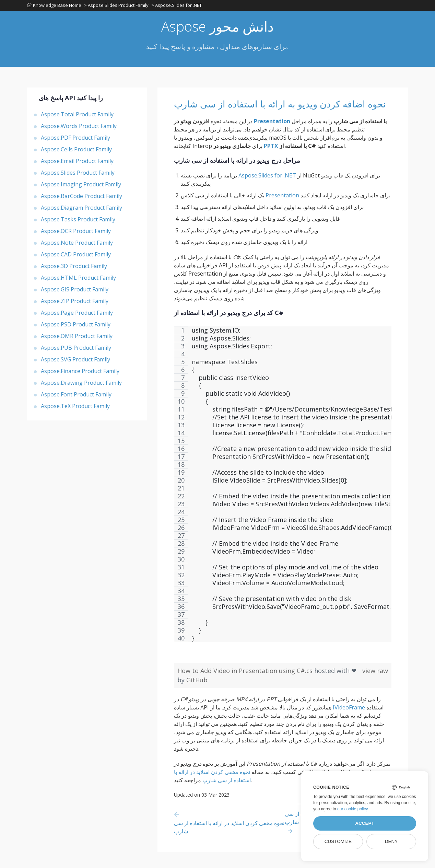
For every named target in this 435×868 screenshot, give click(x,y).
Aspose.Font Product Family (76, 396)
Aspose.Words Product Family (79, 128)
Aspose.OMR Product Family (77, 338)
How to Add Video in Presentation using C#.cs (246, 687)
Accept (365, 823)
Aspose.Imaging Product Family (81, 186)
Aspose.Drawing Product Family (81, 385)
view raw (375, 687)
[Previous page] (229, 839)
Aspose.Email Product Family (77, 163)
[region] (283, 504)
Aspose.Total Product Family (77, 116)
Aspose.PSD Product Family (76, 326)
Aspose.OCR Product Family (76, 233)
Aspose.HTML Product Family (78, 280)
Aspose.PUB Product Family (76, 350)
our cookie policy (352, 809)
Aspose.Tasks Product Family (78, 221)
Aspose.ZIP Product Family (75, 303)
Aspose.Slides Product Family (78, 175)
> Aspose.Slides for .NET (178, 7)
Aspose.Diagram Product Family (81, 210)
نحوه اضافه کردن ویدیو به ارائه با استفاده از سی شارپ (278, 112)
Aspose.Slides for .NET (267, 192)
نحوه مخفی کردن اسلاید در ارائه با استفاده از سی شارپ (212, 792)
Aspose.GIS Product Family (75, 291)
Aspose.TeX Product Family (75, 408)
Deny (391, 841)
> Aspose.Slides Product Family (117, 7)
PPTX (271, 162)
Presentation (272, 137)
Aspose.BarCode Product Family (81, 198)
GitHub (197, 696)
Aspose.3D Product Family (74, 268)
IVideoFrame (349, 724)
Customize (338, 841)
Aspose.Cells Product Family (76, 151)
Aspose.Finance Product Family (80, 373)
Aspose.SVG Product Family (75, 361)
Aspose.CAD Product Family (76, 256)
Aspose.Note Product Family (77, 245)
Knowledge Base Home (54, 7)
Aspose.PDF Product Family (75, 140)
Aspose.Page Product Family (77, 315)
